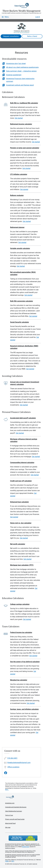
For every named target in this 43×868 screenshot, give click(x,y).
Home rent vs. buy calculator (21, 523)
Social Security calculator (20, 322)
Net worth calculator (18, 544)
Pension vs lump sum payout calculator (25, 148)
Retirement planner (17, 227)
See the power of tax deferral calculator (25, 662)
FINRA (7, 861)
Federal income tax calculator (21, 632)
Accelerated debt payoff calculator (23, 418)
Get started (19, 118)
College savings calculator (20, 604)
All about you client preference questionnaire (22, 67)
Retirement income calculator (21, 124)
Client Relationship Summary (14, 811)
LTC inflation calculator (19, 174)
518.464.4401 (12, 758)
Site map (8, 827)
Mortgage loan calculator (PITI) (22, 565)
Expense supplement (14, 75)
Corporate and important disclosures (16, 807)
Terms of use (9, 815)
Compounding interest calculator (22, 463)
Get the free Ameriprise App (23, 838)
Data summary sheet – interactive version (21, 71)
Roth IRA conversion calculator (22, 301)
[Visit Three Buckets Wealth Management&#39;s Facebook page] (6, 773)
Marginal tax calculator (19, 680)
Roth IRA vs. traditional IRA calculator (24, 103)
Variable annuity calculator (20, 248)
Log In (38, 17)
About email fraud (10, 823)
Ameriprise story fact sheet (16, 64)
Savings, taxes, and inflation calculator (24, 709)
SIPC (13, 861)
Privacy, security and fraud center (15, 819)
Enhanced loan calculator (19, 502)
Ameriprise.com (10, 803)
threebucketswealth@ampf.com (19, 763)
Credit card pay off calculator (21, 481)
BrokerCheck (26, 847)
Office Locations (13, 767)
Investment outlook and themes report (20, 85)
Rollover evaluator (17, 195)
